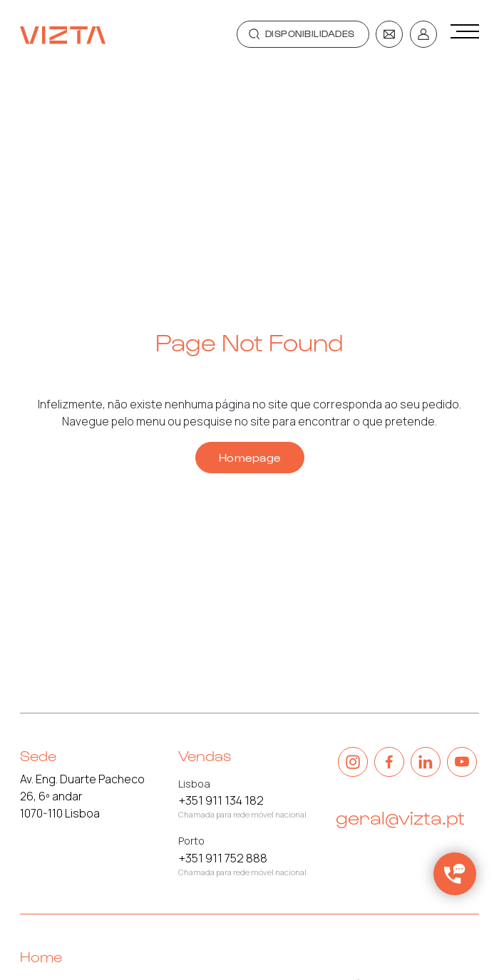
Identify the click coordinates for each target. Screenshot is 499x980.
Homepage (250, 457)
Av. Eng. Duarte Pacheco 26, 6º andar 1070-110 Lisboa (82, 796)
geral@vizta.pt (400, 817)
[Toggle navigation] (303, 34)
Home (41, 956)
